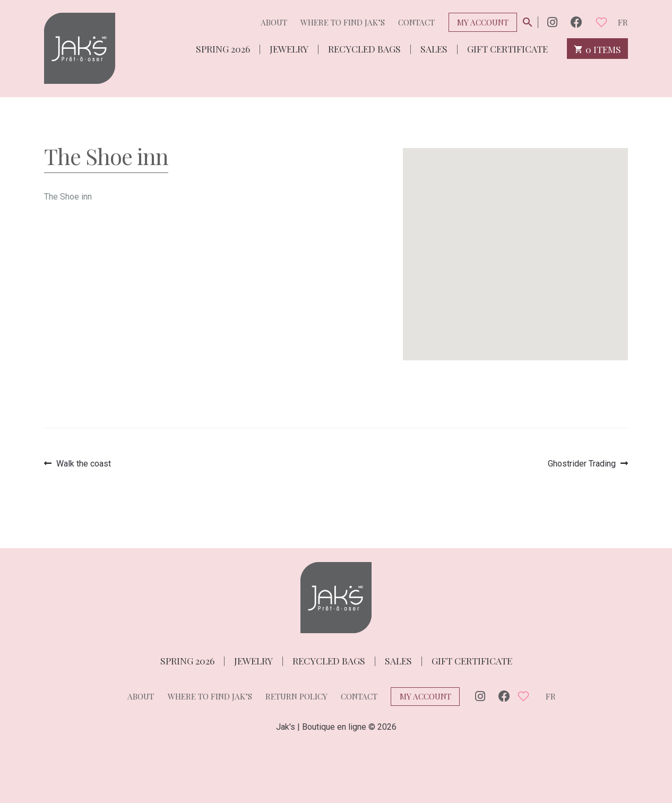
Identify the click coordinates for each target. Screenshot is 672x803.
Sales (434, 48)
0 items (597, 49)
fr (623, 22)
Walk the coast (83, 464)
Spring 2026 (223, 48)
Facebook (576, 22)
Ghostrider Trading (582, 464)
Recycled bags (364, 48)
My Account (483, 22)
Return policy (296, 696)
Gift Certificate (507, 48)
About (274, 22)
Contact (416, 22)
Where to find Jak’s (343, 22)
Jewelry (289, 48)
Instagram (552, 22)
